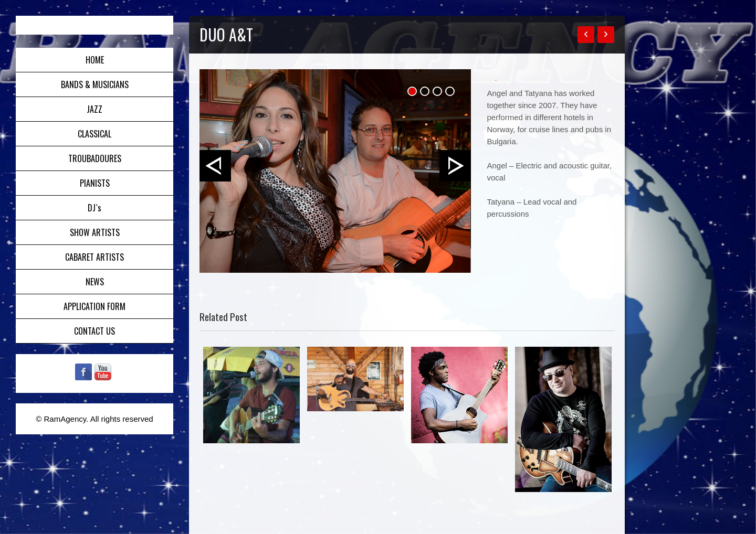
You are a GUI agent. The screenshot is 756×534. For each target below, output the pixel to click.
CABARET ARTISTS (94, 257)
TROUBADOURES (95, 158)
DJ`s (94, 208)
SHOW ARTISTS (95, 232)
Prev (215, 166)
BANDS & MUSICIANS (95, 84)
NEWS (95, 282)
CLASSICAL (94, 134)
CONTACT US (94, 331)
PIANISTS (95, 183)
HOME (95, 60)
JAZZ (94, 109)
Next (455, 166)
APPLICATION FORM (94, 306)
